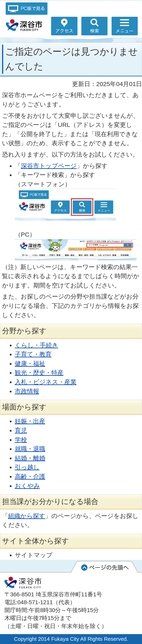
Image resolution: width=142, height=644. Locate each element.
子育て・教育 (33, 354)
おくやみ (27, 486)
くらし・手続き (37, 345)
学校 (21, 440)
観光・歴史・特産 (39, 373)
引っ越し (27, 467)
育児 (21, 430)
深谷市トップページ (49, 166)
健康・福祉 (30, 363)
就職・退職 (30, 449)
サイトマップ (34, 555)
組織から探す (27, 516)
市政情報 (27, 391)
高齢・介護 (30, 476)
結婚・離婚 (30, 458)
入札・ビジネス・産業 (46, 382)
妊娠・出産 (30, 421)
